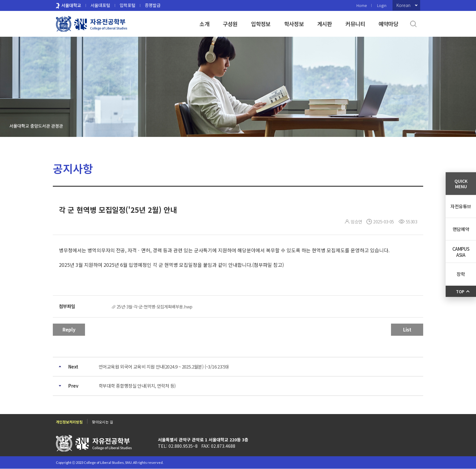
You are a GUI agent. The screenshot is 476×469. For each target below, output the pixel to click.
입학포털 (127, 5)
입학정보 (261, 24)
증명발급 (153, 5)
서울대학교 (71, 5)
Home (362, 5)
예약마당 (388, 24)
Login (382, 5)
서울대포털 (100, 5)
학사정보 (294, 24)
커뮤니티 (355, 24)
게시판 (325, 24)
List (407, 330)
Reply (69, 330)
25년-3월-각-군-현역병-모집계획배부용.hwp (154, 307)
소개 (204, 24)
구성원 (230, 24)
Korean (403, 5)
